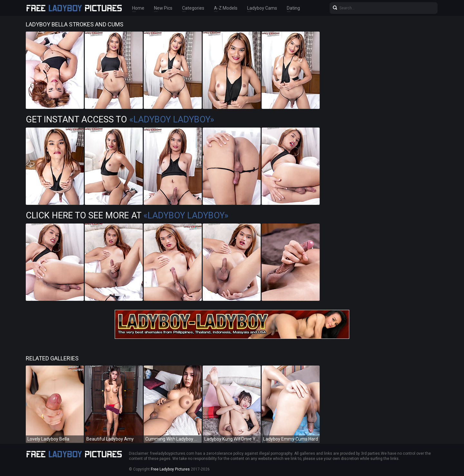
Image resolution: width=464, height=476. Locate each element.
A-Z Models (226, 8)
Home (138, 8)
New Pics (163, 8)
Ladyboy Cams (262, 8)
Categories (193, 8)
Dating (293, 8)
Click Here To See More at (127, 215)
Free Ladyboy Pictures (170, 469)
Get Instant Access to (120, 119)
